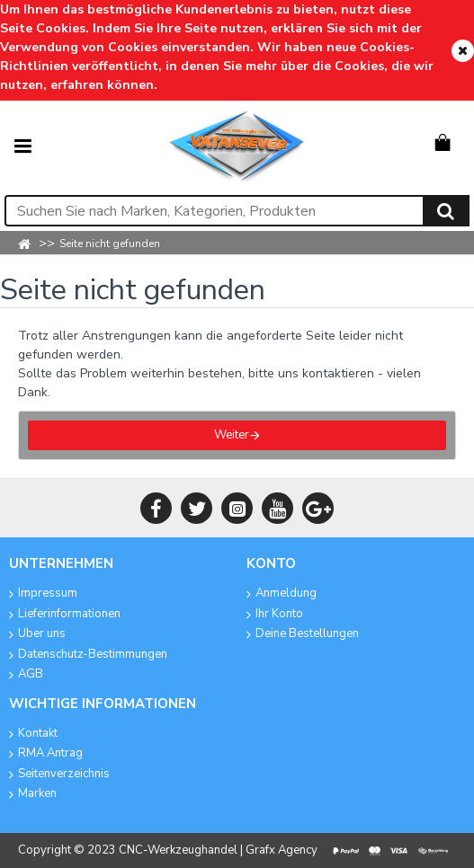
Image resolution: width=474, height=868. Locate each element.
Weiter (232, 435)
